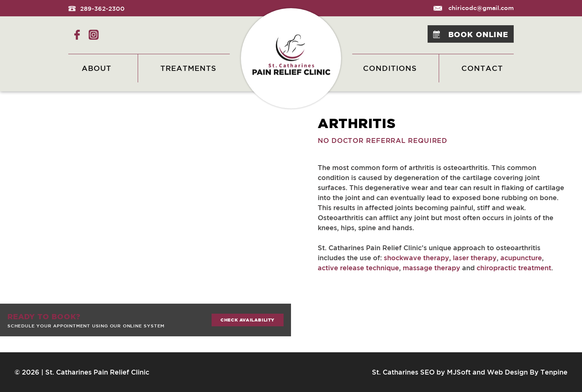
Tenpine (554, 372)
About (97, 68)
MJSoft (459, 372)
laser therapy (475, 258)
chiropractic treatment (514, 268)
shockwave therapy (416, 258)
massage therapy (431, 268)
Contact (482, 68)
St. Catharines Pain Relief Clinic (97, 372)
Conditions (390, 68)
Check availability (248, 320)
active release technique (358, 268)
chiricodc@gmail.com (474, 8)
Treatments (188, 68)
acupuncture (521, 258)
